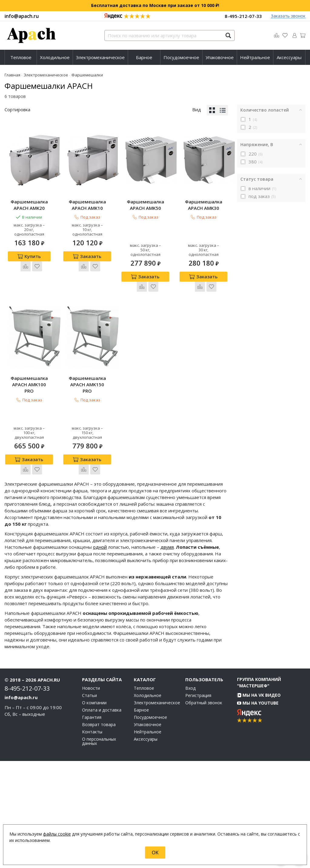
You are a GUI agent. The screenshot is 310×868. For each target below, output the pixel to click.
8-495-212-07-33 (243, 16)
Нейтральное (255, 57)
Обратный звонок (204, 810)
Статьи (89, 803)
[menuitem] (21, 57)
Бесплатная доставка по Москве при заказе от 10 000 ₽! (155, 5)
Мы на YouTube (258, 810)
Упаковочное (220, 57)
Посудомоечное (181, 57)
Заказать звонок (288, 16)
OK (155, 853)
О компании (94, 810)
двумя (167, 654)
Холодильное (55, 57)
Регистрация (198, 803)
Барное (144, 57)
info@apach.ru (22, 16)
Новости (91, 795)
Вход (190, 795)
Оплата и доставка (102, 817)
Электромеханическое (100, 57)
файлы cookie (57, 834)
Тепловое (21, 57)
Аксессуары (289, 57)
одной (100, 654)
